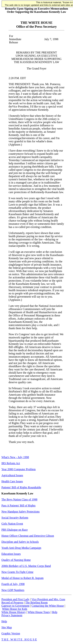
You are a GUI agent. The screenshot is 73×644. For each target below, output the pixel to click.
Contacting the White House (48, 606)
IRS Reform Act (11, 463)
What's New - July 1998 (15, 457)
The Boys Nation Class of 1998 (19, 499)
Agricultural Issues (12, 475)
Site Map (7, 627)
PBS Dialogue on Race (15, 530)
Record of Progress (12, 603)
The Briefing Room (36, 603)
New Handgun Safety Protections (21, 512)
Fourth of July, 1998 (13, 584)
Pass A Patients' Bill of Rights (18, 506)
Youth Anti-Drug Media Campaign (21, 548)
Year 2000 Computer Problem (19, 469)
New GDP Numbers (13, 590)
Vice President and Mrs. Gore (48, 599)
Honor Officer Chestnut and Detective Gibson (28, 536)
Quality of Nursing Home (16, 560)
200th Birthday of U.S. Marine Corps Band (26, 566)
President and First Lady (15, 599)
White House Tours (39, 612)
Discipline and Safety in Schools (20, 542)
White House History (14, 612)
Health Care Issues (12, 481)
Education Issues (11, 554)
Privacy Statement (12, 615)
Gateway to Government (15, 606)
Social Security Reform (15, 518)
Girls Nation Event (12, 524)
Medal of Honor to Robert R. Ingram (22, 578)
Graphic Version (11, 633)
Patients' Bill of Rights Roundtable (21, 487)
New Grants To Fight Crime (17, 572)
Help (55, 612)
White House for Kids (15, 609)
